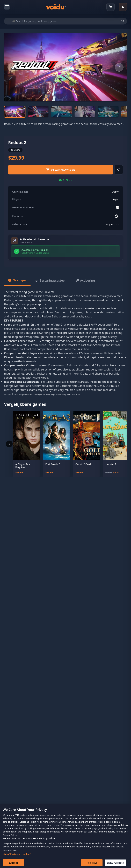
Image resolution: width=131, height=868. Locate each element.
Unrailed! (111, 464)
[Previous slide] (12, 67)
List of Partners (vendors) (17, 858)
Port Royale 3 (53, 464)
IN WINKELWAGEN (61, 170)
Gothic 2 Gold (83, 464)
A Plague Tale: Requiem (23, 466)
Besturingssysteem (51, 280)
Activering (85, 280)
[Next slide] (119, 67)
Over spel (17, 280)
